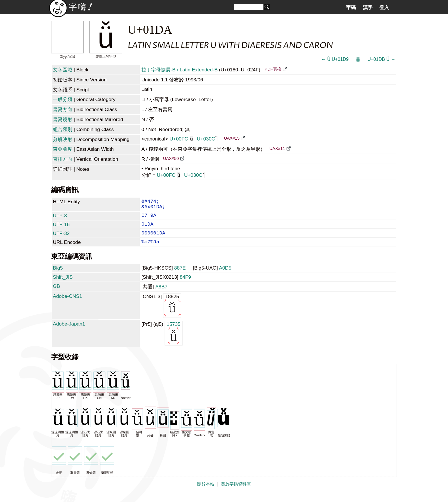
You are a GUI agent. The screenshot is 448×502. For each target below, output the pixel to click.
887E (180, 275)
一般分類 (63, 99)
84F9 (185, 284)
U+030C (207, 139)
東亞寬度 (63, 149)
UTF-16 (61, 228)
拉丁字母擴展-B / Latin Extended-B (180, 70)
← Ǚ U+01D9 (335, 59)
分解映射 (63, 139)
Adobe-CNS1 (67, 304)
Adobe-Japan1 (69, 331)
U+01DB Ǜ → (381, 59)
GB (56, 294)
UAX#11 (277, 148)
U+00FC (181, 139)
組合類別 (63, 129)
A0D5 (225, 275)
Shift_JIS (63, 284)
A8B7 (161, 294)
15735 (174, 340)
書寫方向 (63, 109)
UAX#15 (232, 138)
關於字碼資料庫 (236, 491)
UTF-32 (61, 238)
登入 (384, 7)
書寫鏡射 (63, 119)
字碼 (351, 7)
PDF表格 (273, 69)
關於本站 (206, 491)
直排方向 (63, 159)
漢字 (368, 7)
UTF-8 (60, 218)
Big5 (58, 275)
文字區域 (63, 70)
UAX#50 (171, 158)
